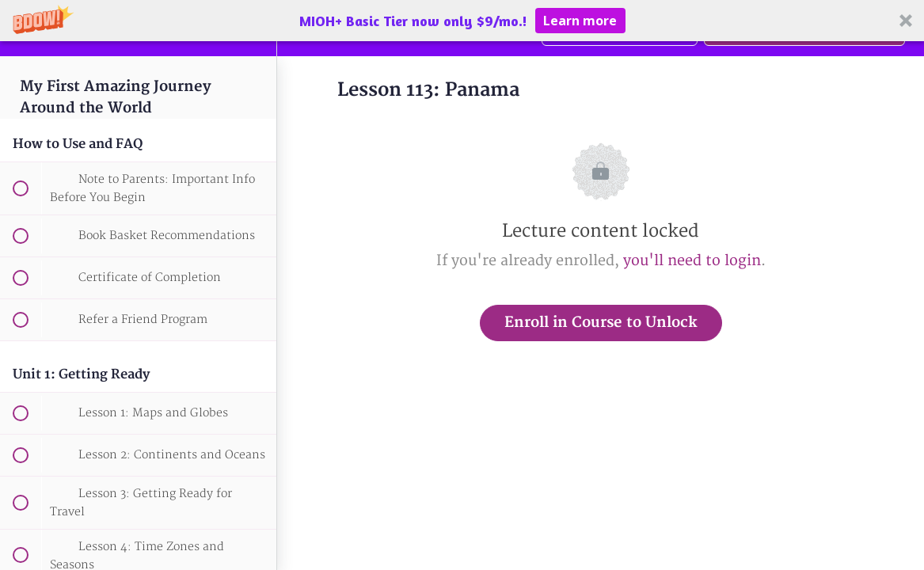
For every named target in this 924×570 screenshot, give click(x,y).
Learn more (580, 21)
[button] (462, 21)
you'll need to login (692, 261)
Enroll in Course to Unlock (601, 323)
